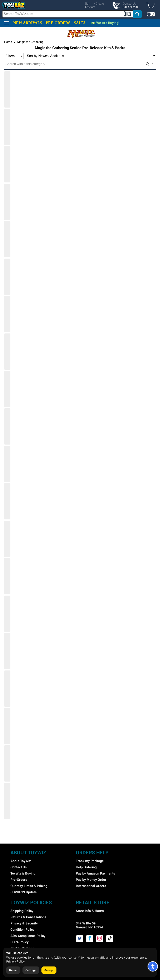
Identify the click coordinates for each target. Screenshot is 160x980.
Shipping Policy (22, 911)
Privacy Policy (15, 961)
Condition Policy (22, 930)
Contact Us (19, 867)
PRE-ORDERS (58, 23)
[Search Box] (68, 14)
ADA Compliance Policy (28, 936)
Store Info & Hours (90, 911)
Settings (31, 970)
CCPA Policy (19, 942)
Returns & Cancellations (28, 917)
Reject (13, 970)
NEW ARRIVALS (28, 23)
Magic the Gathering (30, 42)
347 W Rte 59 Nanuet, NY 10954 (89, 925)
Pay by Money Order (91, 880)
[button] (151, 6)
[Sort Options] (90, 56)
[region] (80, 10)
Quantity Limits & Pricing (29, 886)
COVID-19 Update (24, 892)
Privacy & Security (24, 923)
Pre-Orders (19, 880)
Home (8, 42)
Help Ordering (86, 867)
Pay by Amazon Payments (95, 873)
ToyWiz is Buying (23, 873)
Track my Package (90, 861)
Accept (49, 970)
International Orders (91, 886)
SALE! (79, 23)
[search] (72, 14)
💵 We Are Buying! (105, 23)
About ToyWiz (21, 861)
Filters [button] (14, 56)
